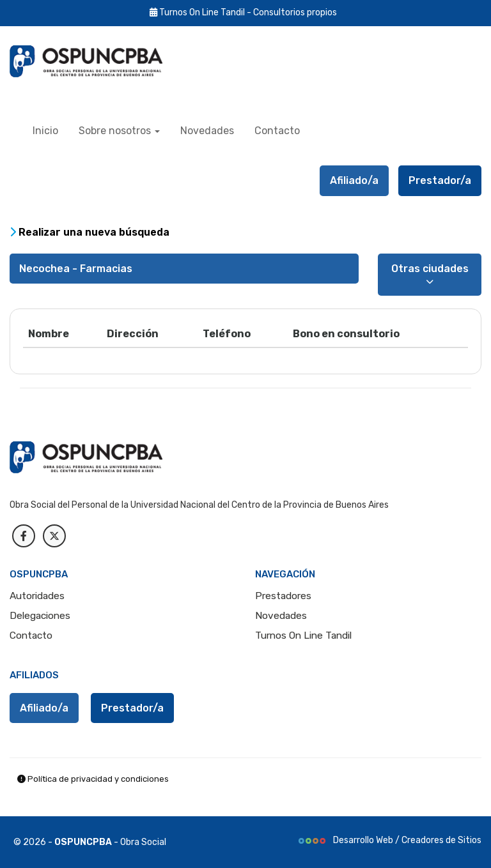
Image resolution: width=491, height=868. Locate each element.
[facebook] (24, 536)
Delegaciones (40, 616)
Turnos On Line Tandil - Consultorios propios (243, 12)
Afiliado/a (354, 180)
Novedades (207, 131)
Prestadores (283, 596)
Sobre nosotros (119, 131)
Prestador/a (440, 180)
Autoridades (37, 596)
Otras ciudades (430, 274)
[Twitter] (54, 536)
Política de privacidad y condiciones (93, 779)
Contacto (277, 131)
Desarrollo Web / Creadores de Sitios (389, 840)
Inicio (45, 131)
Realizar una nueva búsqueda (90, 232)
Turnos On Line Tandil (303, 636)
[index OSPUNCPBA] (99, 61)
